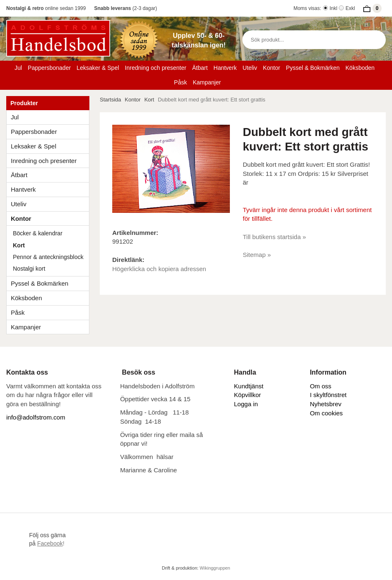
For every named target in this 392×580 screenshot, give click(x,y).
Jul (18, 68)
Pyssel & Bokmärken (313, 68)
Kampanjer (207, 82)
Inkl (334, 8)
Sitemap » (257, 255)
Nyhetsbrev (325, 404)
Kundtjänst (249, 386)
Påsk (181, 82)
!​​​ (51, 543)
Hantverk (225, 68)
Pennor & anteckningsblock (48, 257)
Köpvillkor (248, 395)
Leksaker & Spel (98, 68)
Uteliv (250, 68)
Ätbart (200, 68)
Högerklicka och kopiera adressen (159, 269)
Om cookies (326, 413)
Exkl (350, 8)
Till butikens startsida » (274, 237)
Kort (19, 245)
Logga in (246, 404)
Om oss (321, 386)
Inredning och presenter (155, 68)
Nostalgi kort (29, 269)
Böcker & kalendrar (38, 233)
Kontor (272, 68)
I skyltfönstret (328, 395)
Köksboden (360, 68)
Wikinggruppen (215, 568)
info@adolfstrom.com (36, 417)
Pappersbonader (49, 68)
